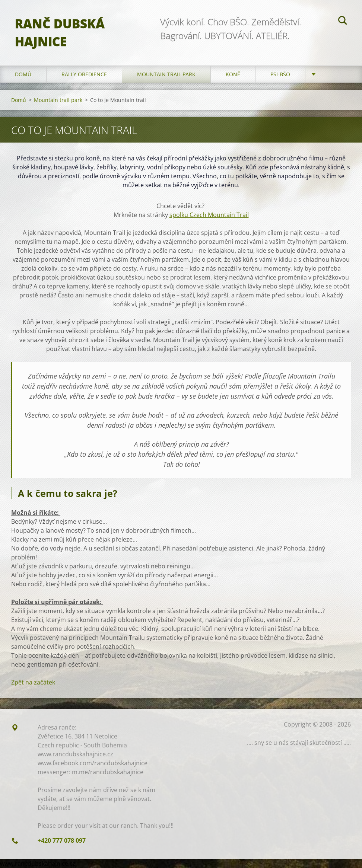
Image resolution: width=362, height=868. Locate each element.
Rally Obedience (84, 74)
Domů (23, 74)
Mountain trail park (166, 74)
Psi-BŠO (280, 74)
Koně (233, 74)
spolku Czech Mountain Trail (209, 215)
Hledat (343, 22)
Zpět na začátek (33, 682)
